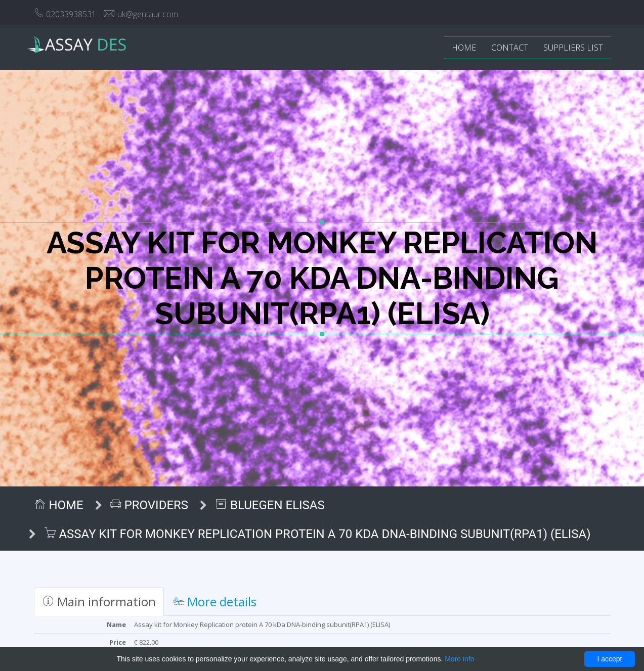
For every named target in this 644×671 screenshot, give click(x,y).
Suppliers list (573, 48)
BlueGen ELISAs (270, 505)
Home (464, 48)
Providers (149, 505)
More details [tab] (215, 601)
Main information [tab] (99, 601)
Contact (510, 48)
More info (459, 659)
